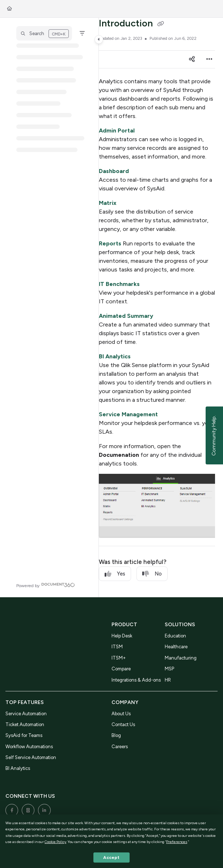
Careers (120, 747)
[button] (44, 33)
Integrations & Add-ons (136, 680)
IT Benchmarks (119, 284)
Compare (121, 669)
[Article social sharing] (192, 59)
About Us (121, 714)
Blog (116, 735)
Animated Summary (126, 316)
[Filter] (82, 33)
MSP (169, 669)
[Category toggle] (99, 39)
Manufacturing (181, 658)
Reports (110, 243)
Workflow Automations (29, 747)
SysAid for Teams (24, 735)
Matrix (108, 203)
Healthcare (176, 647)
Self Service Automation (31, 757)
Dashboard (114, 171)
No (152, 574)
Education (175, 636)
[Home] (9, 9)
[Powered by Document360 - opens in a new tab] (46, 585)
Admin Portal (117, 130)
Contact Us (123, 724)
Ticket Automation (25, 724)
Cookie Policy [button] (55, 842)
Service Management (128, 414)
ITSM (117, 647)
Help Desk (122, 636)
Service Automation (26, 714)
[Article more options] (209, 59)
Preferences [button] (177, 842)
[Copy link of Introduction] (161, 24)
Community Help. (214, 435)
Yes (115, 574)
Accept (111, 858)
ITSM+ (119, 658)
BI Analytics (115, 356)
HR (168, 680)
